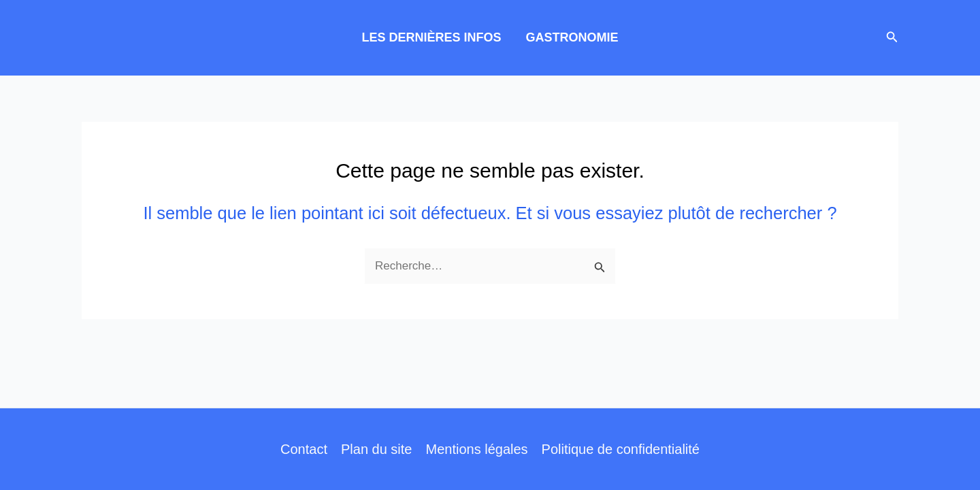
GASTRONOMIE (572, 37)
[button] (892, 37)
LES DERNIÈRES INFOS (431, 37)
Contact (304, 449)
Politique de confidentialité (621, 449)
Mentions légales (476, 449)
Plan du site (377, 449)
